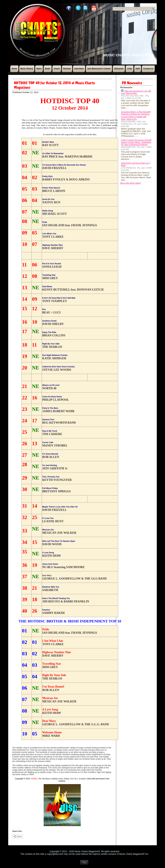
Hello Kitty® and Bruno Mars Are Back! (135, 164)
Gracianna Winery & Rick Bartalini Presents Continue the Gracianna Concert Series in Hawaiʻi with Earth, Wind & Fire (136, 116)
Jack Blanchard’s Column (99, 69)
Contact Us (148, 69)
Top (84, 864)
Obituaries (119, 69)
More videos (135, 183)
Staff (138, 69)
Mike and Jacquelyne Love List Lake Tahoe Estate (136, 92)
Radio (48, 69)
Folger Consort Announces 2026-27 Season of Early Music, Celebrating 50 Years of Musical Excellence (136, 142)
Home (14, 69)
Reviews (67, 69)
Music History (27, 69)
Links (129, 69)
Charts (57, 69)
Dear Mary (47, 575)
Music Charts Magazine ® (129, 55)
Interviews (79, 69)
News (39, 69)
